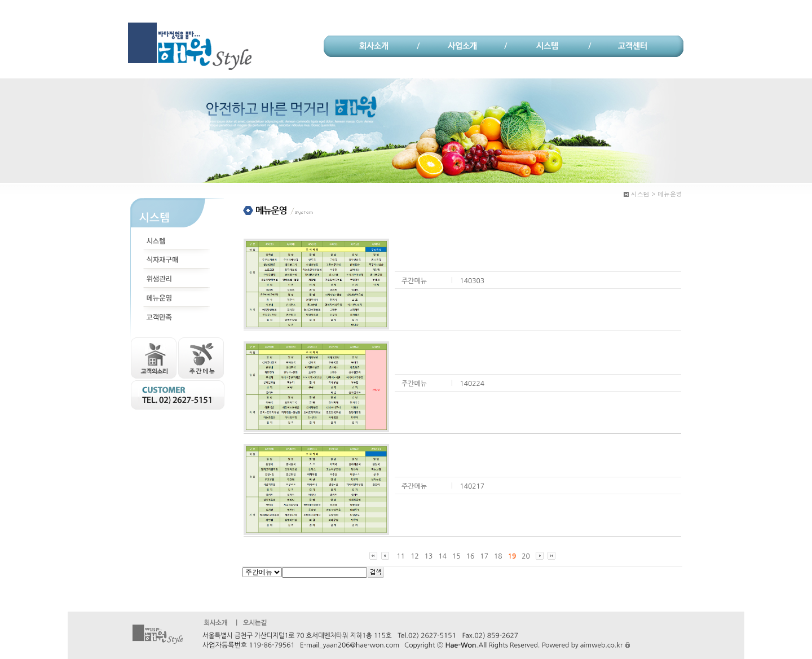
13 (429, 556)
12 (415, 556)
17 (484, 556)
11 (401, 556)
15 (456, 556)
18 (498, 556)
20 (526, 556)
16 (471, 556)
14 (442, 556)
